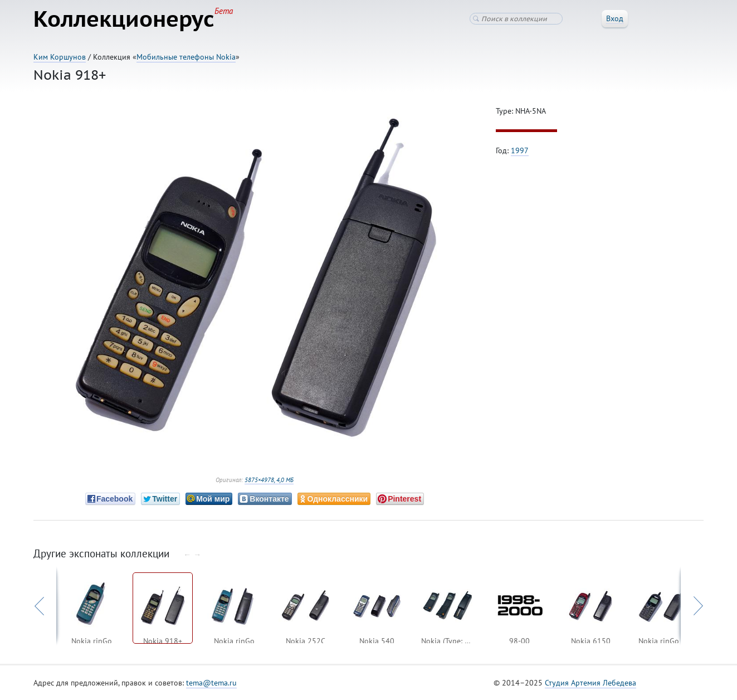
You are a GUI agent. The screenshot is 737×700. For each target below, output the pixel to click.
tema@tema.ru (211, 683)
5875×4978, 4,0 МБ (269, 480)
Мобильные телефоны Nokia (186, 57)
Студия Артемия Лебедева (590, 683)
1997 (520, 150)
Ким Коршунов (60, 57)
